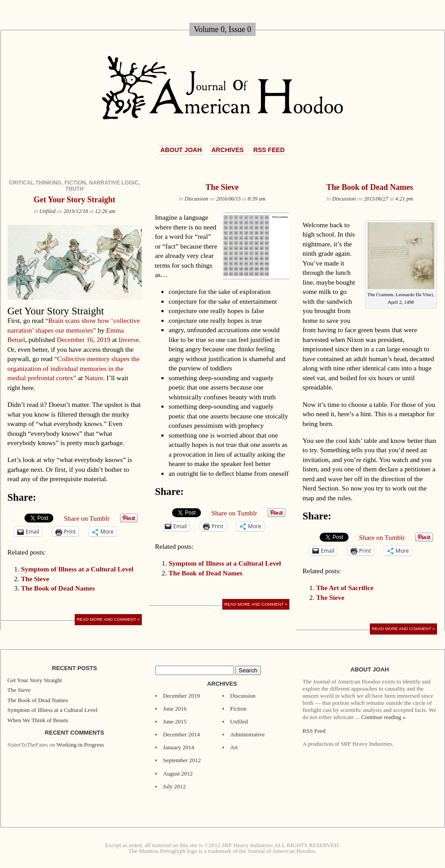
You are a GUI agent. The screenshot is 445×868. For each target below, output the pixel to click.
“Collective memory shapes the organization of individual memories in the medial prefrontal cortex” (74, 368)
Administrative (248, 734)
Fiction (239, 709)
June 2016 (175, 709)
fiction (75, 183)
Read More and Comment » (108, 619)
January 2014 (179, 747)
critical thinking (35, 183)
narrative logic (114, 183)
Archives (227, 150)
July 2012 (174, 786)
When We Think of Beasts (38, 720)
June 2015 (175, 721)
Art (234, 747)
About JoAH (181, 150)
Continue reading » (383, 717)
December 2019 (182, 696)
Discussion (196, 199)
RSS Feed (269, 150)
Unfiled (48, 211)
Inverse (129, 340)
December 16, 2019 (84, 340)
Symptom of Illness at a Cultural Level (77, 569)
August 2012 (178, 774)
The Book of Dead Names (58, 588)
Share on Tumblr (87, 518)
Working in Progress (80, 745)
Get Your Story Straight (75, 200)
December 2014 (182, 734)
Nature (94, 378)
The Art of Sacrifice (345, 588)
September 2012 (182, 760)
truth (74, 189)
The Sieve (35, 579)
